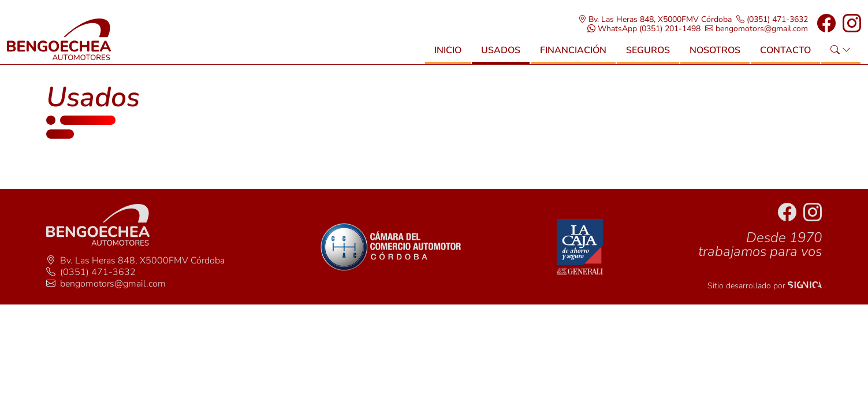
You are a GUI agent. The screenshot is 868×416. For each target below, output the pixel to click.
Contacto (785, 50)
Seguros (648, 50)
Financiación (573, 50)
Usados (501, 50)
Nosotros (715, 50)
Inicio (448, 50)
